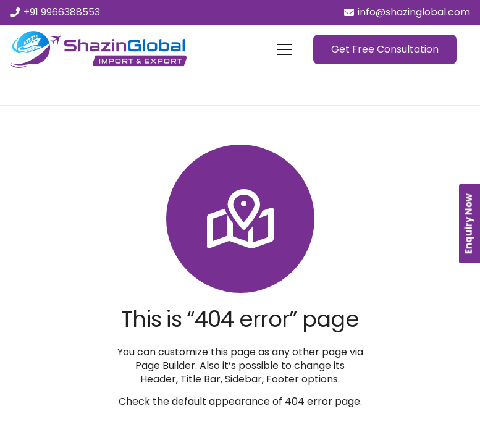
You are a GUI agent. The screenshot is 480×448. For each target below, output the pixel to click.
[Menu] (284, 49)
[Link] (98, 49)
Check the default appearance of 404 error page (239, 401)
